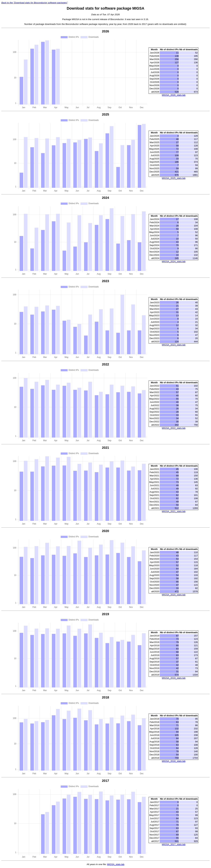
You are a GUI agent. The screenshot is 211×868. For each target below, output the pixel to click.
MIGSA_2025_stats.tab (174, 178)
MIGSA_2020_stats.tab (174, 595)
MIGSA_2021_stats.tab (174, 511)
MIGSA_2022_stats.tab (174, 428)
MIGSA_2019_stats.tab (174, 678)
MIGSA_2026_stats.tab (174, 95)
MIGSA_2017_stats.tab (174, 844)
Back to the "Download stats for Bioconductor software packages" (35, 3)
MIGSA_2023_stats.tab (174, 345)
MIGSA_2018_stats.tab (174, 761)
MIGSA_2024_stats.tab (174, 261)
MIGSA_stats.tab (116, 864)
